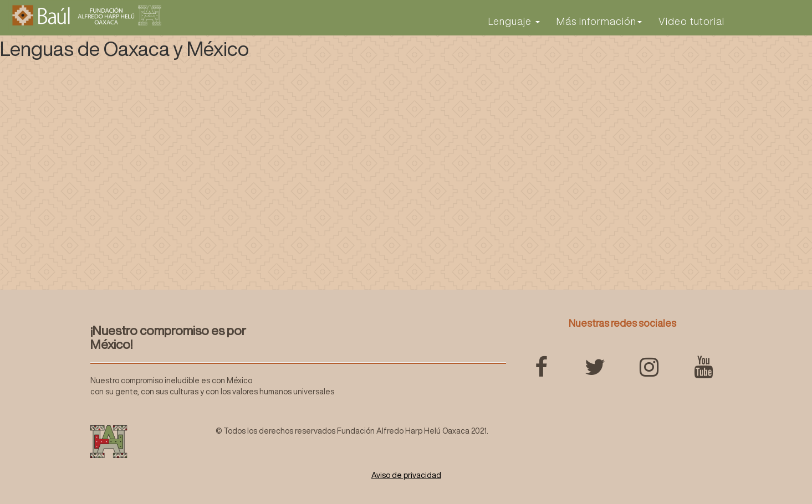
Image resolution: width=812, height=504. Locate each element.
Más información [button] (599, 21)
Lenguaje (514, 21)
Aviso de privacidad (406, 475)
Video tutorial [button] (691, 21)
